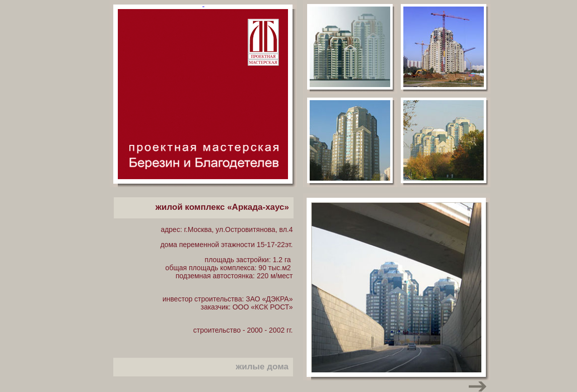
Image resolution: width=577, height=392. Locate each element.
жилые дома (262, 367)
